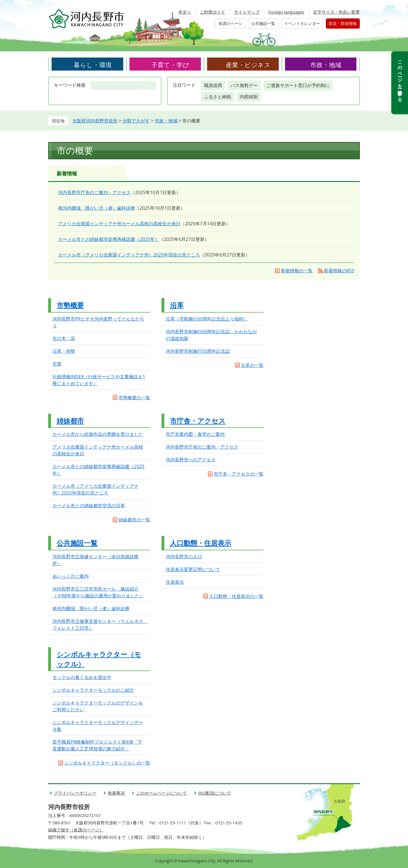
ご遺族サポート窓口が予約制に (298, 85)
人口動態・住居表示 (201, 543)
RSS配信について (215, 793)
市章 (57, 364)
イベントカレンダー (302, 23)
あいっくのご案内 (71, 576)
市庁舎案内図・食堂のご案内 (195, 434)
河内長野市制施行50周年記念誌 (198, 351)
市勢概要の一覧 (134, 398)
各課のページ (230, 23)
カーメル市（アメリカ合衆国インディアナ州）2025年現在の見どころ (129, 255)
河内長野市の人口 (184, 557)
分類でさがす (136, 121)
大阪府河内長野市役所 (95, 121)
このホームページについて (161, 793)
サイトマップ (247, 12)
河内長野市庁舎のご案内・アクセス (94, 192)
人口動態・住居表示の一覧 (236, 596)
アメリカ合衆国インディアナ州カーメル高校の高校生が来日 (119, 224)
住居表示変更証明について (193, 569)
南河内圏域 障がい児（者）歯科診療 (97, 208)
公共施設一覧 (263, 23)
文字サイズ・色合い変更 (336, 12)
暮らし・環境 (93, 65)
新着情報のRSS (339, 271)
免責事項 (116, 793)
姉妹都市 (70, 421)
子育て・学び (170, 65)
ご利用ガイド (212, 12)
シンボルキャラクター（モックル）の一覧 (107, 763)
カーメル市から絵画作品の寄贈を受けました (98, 434)
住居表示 (175, 582)
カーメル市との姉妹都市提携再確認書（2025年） (109, 239)
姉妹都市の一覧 (134, 520)
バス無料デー (244, 85)
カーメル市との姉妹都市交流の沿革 (89, 506)
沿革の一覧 (252, 365)
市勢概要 (70, 305)
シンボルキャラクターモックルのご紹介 (93, 690)
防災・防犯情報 (343, 23)
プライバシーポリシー (75, 793)
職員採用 (213, 85)
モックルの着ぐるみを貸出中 (82, 677)
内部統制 (249, 97)
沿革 (177, 305)
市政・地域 (326, 65)
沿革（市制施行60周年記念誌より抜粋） (207, 319)
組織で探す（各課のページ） (76, 830)
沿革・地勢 (64, 351)
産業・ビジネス (248, 65)
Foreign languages (286, 12)
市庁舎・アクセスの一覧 (239, 474)
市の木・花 (64, 338)
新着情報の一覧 (297, 271)
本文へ (185, 12)
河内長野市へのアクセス (191, 460)
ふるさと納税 (218, 97)
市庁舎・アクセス (198, 421)
